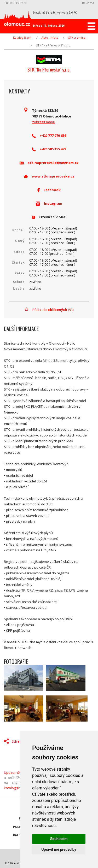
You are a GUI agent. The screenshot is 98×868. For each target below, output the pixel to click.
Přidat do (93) (53, 310)
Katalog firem (22, 37)
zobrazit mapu (44, 122)
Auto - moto (50, 37)
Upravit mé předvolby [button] (59, 849)
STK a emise (77, 37)
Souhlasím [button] (59, 839)
